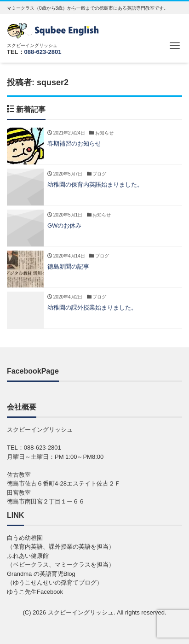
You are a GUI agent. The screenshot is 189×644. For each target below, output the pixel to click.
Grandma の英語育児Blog (41, 574)
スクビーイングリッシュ (81, 612)
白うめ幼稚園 (25, 538)
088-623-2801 (43, 52)
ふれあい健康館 (28, 556)
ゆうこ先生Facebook (35, 592)
